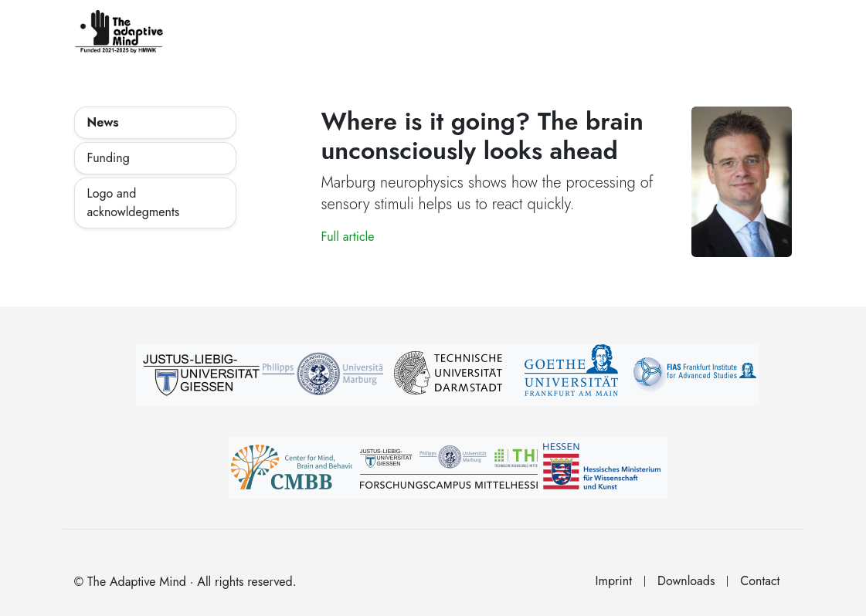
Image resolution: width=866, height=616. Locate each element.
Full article (347, 237)
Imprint (614, 581)
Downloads (686, 581)
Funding (109, 158)
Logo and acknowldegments (134, 203)
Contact (760, 581)
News (103, 122)
